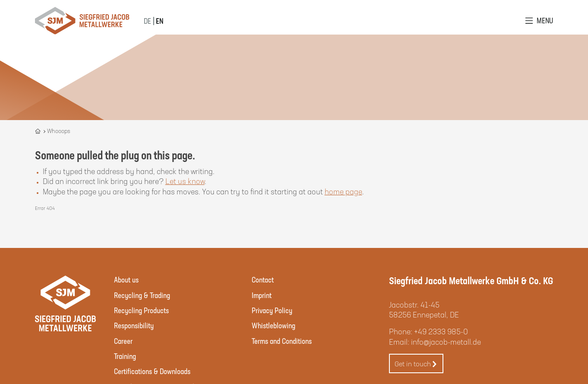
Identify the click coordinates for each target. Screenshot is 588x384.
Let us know (185, 181)
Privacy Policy (272, 310)
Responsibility (134, 325)
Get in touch (416, 364)
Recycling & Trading (142, 295)
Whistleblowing (273, 325)
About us (126, 279)
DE (147, 21)
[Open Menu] (539, 21)
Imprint (262, 295)
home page (343, 191)
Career (123, 341)
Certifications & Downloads (152, 371)
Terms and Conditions (282, 341)
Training (125, 356)
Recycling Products (141, 310)
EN (160, 21)
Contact (263, 279)
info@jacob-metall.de (446, 342)
